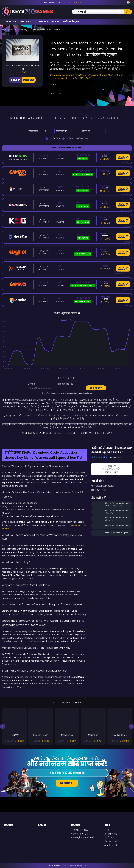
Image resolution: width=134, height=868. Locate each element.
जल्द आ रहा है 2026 (80, 830)
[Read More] (89, 94)
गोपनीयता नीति (111, 845)
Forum (56, 22)
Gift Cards (26, 22)
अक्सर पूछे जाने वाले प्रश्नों (82, 838)
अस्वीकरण (109, 838)
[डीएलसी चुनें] (93, 131)
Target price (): (65, 384)
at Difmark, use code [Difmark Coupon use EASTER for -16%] (62, 3)
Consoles (42, 22)
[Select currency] (48, 131)
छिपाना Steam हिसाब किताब (75, 139)
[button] (3, 726)
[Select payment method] (35, 131)
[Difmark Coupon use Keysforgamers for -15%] (67, 440)
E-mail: (31, 384)
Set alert (96, 388)
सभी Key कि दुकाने (71, 22)
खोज (128, 12)
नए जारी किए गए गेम (80, 834)
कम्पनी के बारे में (112, 834)
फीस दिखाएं (52, 139)
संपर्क (107, 830)
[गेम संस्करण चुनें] (67, 131)
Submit (67, 783)
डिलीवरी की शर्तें (111, 842)
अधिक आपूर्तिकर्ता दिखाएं (67, 313)
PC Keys (11, 22)
